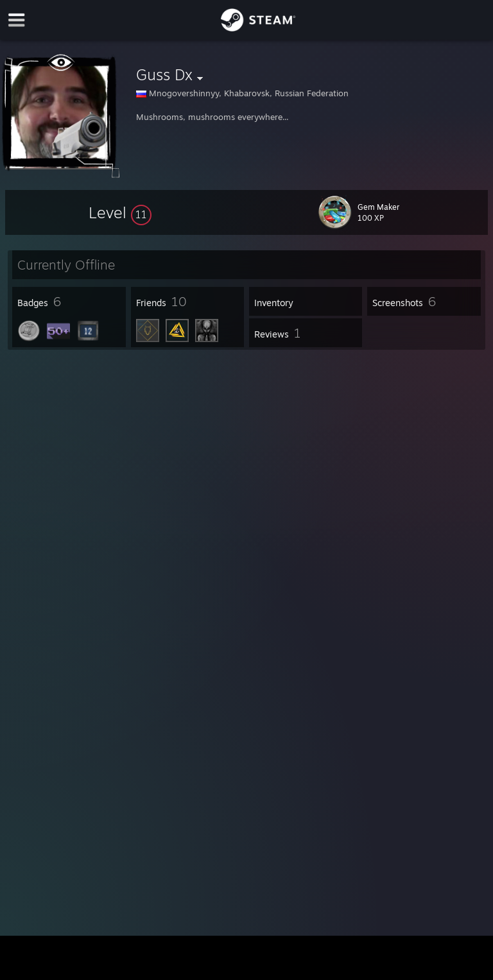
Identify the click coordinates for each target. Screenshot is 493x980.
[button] (120, 212)
